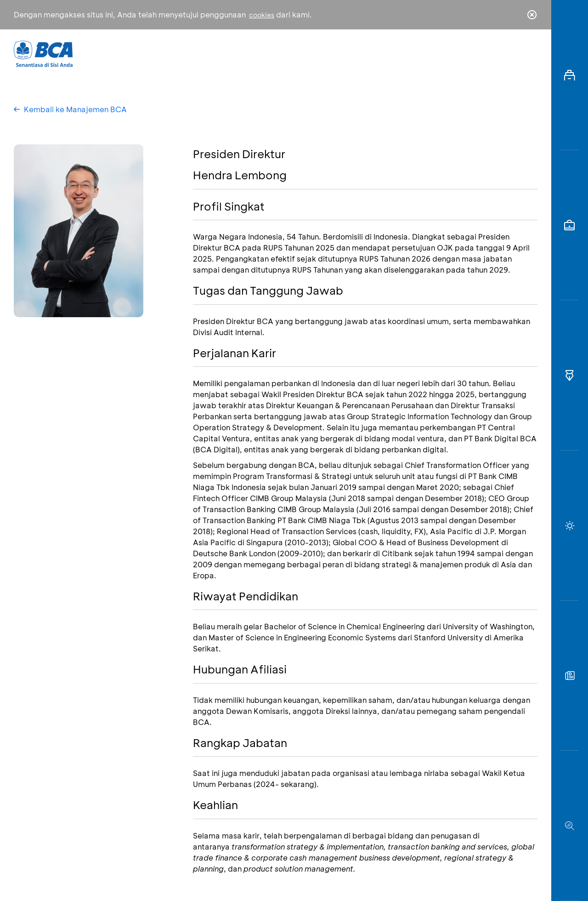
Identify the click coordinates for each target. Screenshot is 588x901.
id (513, 54)
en (529, 54)
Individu (217, 53)
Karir (394, 53)
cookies (262, 15)
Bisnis (270, 53)
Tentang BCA (333, 53)
